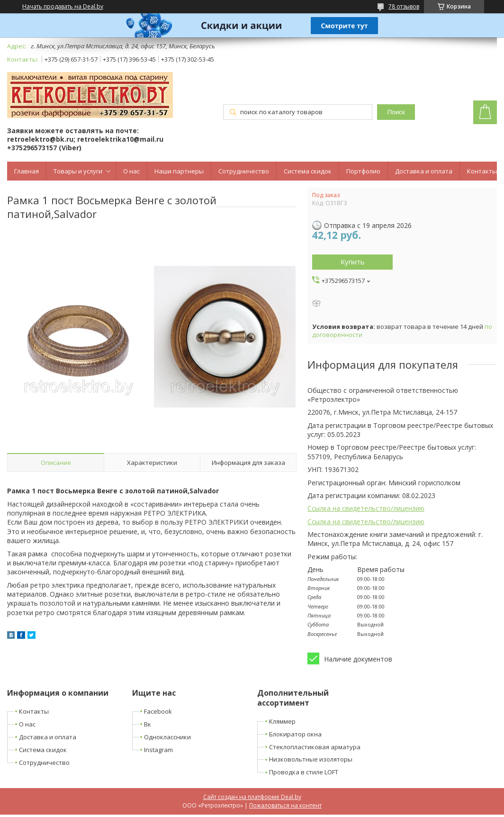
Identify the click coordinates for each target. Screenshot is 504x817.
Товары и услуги (78, 171)
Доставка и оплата (424, 171)
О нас (131, 171)
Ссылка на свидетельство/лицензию (366, 508)
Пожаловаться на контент (285, 805)
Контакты (482, 171)
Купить (353, 262)
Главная (27, 171)
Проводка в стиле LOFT (304, 772)
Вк (148, 724)
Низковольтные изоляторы (311, 759)
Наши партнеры (179, 171)
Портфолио (363, 171)
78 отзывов (404, 6)
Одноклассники (167, 737)
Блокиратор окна (295, 734)
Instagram (158, 750)
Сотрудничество (244, 171)
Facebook (158, 711)
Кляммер (282, 721)
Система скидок (308, 171)
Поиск (396, 112)
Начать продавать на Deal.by (63, 7)
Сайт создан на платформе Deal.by (252, 797)
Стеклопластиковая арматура (315, 747)
